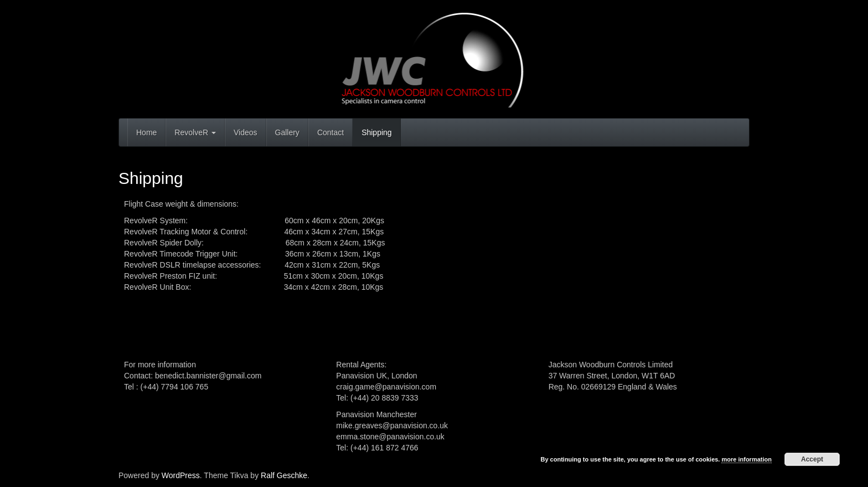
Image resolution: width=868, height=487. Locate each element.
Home (146, 132)
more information (746, 459)
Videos (246, 132)
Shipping (377, 132)
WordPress (181, 475)
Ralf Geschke (284, 475)
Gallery (287, 132)
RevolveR (195, 132)
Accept (812, 459)
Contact (330, 132)
